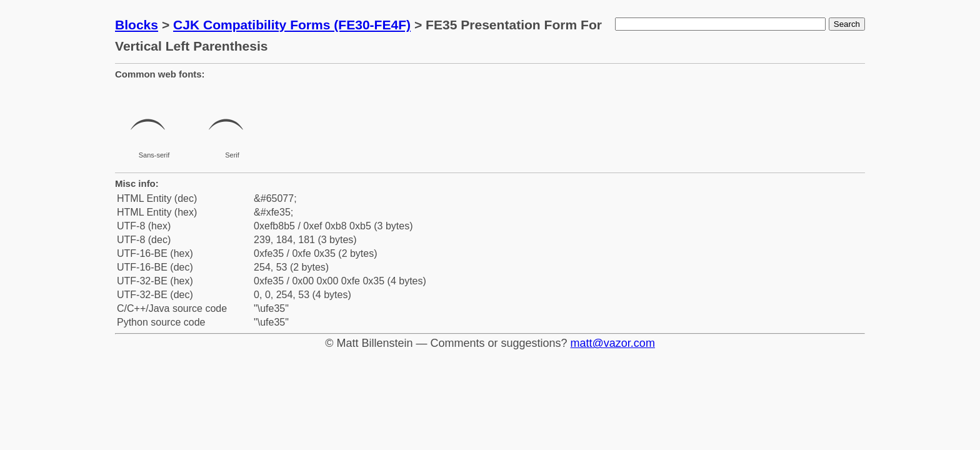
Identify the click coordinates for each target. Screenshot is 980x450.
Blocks (137, 25)
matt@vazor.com (613, 343)
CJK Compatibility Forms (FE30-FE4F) (292, 25)
